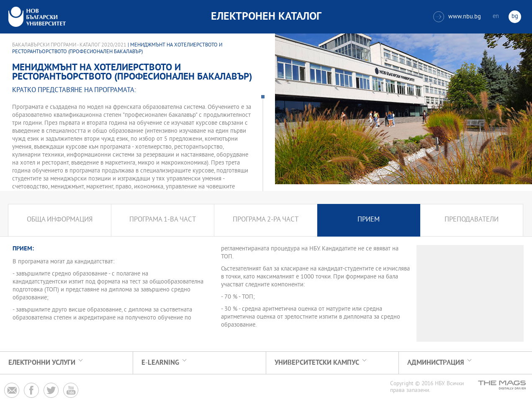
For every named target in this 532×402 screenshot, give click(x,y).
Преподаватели (472, 220)
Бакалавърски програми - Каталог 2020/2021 (69, 45)
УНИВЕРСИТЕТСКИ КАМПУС (317, 363)
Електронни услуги (42, 363)
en (496, 17)
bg (515, 17)
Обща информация (60, 220)
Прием (369, 220)
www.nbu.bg (457, 17)
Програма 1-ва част (163, 220)
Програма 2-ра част (266, 220)
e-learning (160, 363)
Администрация (436, 363)
